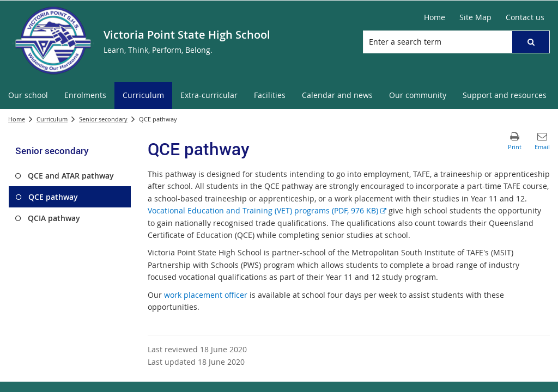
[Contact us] (525, 17)
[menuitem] (28, 96)
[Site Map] (475, 17)
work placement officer (206, 295)
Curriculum (52, 119)
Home (17, 119)
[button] (531, 42)
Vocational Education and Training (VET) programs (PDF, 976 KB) (267, 210)
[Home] (435, 17)
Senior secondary (103, 119)
